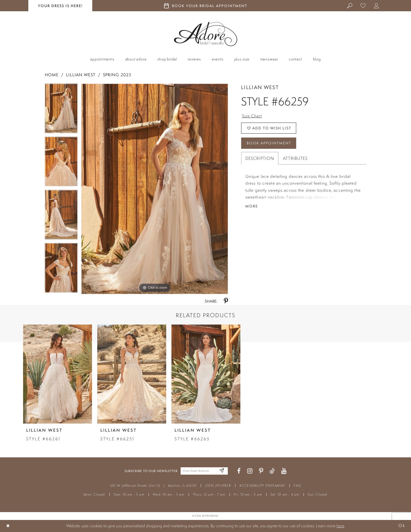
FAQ (297, 486)
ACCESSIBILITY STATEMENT (262, 486)
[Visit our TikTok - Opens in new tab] (272, 471)
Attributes (295, 158)
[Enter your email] (204, 471)
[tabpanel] (61, 110)
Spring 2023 (117, 75)
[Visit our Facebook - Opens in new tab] (239, 471)
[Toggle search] (350, 6)
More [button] (252, 206)
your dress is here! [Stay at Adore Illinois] (60, 6)
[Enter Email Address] (222, 471)
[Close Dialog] (8, 526)
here (340, 526)
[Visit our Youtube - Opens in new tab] (284, 471)
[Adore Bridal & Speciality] (206, 34)
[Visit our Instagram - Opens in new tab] (250, 471)
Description (260, 158)
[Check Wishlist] (363, 6)
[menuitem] (350, 6)
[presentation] (58, 374)
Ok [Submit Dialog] (402, 526)
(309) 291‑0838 (218, 486)
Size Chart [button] (252, 116)
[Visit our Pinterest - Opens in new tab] (261, 471)
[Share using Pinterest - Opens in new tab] (226, 301)
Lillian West (81, 75)
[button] (377, 6)
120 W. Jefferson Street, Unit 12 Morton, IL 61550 (153, 486)
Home (52, 75)
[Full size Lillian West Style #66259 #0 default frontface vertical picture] (155, 189)
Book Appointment (269, 143)
